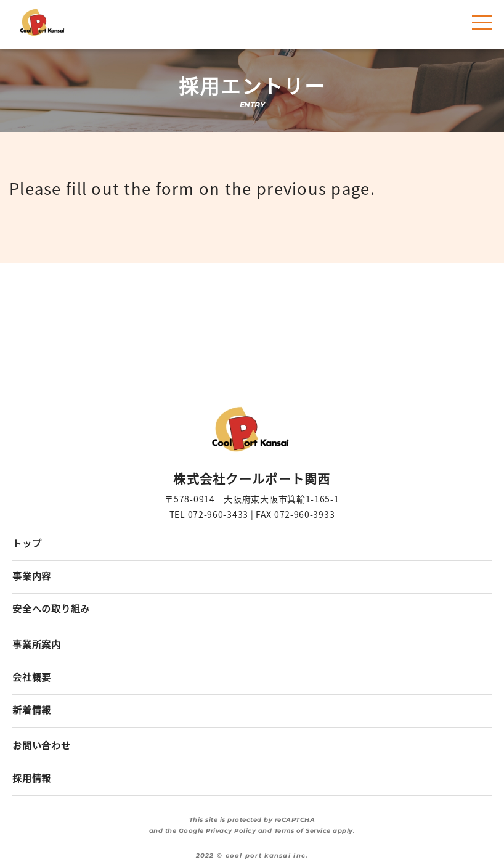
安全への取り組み (51, 608)
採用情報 (32, 778)
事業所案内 (37, 644)
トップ (27, 543)
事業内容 (32, 576)
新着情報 (32, 709)
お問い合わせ (42, 745)
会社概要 (32, 677)
